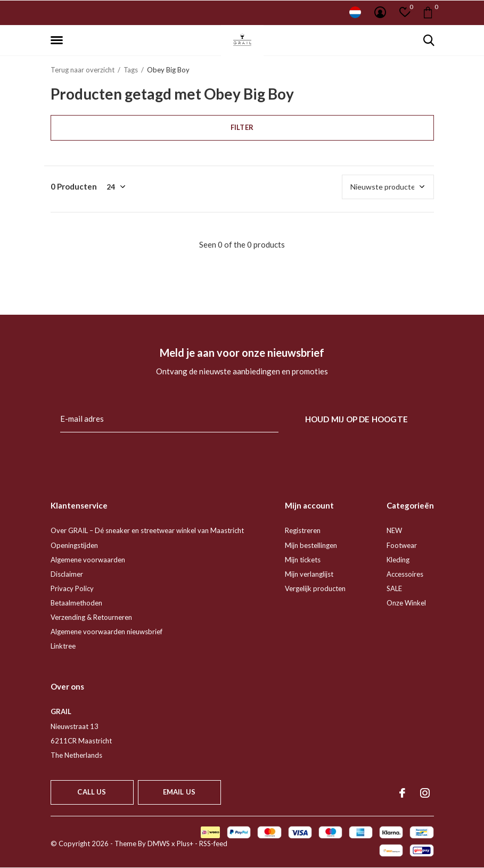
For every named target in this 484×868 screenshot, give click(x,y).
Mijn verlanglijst (309, 574)
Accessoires (405, 574)
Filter (242, 127)
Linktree (63, 646)
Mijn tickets (303, 560)
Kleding (398, 560)
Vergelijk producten (315, 588)
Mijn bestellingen (311, 545)
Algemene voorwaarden (88, 560)
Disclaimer (67, 574)
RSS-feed (213, 844)
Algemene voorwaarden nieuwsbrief (106, 632)
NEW (394, 530)
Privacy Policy (72, 588)
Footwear (402, 545)
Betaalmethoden (76, 603)
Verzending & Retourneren (91, 617)
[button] (59, 40)
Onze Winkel (406, 603)
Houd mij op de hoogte (356, 419)
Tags (131, 70)
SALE (394, 588)
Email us (179, 792)
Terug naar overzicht (83, 70)
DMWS (159, 844)
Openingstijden (74, 545)
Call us (92, 792)
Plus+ (185, 844)
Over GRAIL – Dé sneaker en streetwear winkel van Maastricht (147, 530)
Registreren (303, 530)
